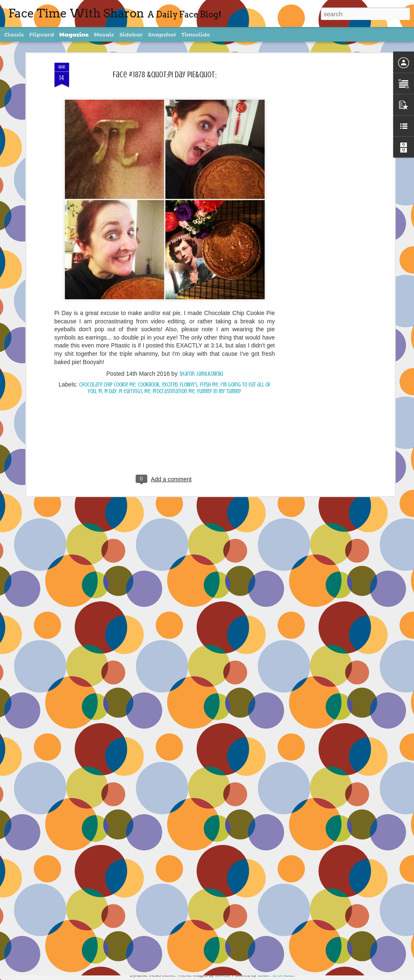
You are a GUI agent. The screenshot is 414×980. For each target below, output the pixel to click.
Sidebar (131, 34)
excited (170, 260)
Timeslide (196, 34)
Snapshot (162, 34)
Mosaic (104, 34)
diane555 (222, 975)
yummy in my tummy (219, 267)
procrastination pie (174, 267)
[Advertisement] (165, 320)
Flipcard (42, 34)
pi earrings (131, 267)
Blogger (264, 975)
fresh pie (209, 260)
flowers (188, 260)
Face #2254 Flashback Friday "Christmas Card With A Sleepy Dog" (206, 877)
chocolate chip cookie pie (107, 260)
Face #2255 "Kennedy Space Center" (172, 782)
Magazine (74, 34)
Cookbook (149, 260)
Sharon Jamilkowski (201, 250)
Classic (14, 34)
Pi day (110, 267)
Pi (100, 267)
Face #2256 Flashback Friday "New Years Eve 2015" (189, 688)
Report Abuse (283, 975)
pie (147, 267)
